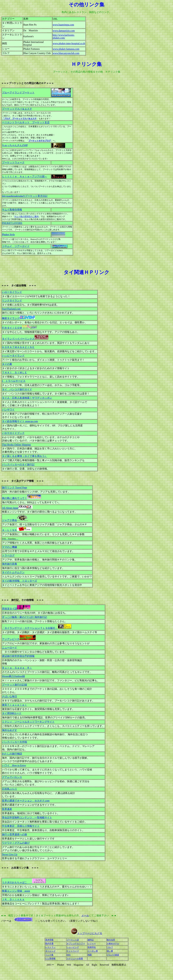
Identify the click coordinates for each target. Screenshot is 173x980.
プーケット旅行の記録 (15, 685)
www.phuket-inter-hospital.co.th (69, 43)
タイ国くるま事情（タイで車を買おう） (25, 456)
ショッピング (73, 947)
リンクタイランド (12, 301)
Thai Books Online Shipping (16, 445)
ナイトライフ (73, 951)
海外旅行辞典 (10, 564)
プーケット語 (73, 940)
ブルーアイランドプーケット (18, 93)
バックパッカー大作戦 (15, 742)
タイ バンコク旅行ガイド (17, 389)
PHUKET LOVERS (12, 223)
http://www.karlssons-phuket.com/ (64, 36)
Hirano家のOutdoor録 (13, 676)
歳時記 (91, 940)
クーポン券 (93, 951)
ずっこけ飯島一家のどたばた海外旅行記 (25, 617)
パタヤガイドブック (13, 433)
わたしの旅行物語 (12, 754)
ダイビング (50, 951)
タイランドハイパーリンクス (18, 339)
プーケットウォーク (13, 162)
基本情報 (49, 940)
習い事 (110, 951)
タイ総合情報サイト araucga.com (20, 421)
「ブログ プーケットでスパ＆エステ (19, 119)
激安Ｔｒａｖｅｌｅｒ (15, 705)
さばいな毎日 (10, 696)
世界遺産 (7, 809)
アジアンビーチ (11, 639)
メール (85, 915)
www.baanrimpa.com (63, 25)
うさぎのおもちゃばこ (24, 882)
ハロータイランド (12, 292)
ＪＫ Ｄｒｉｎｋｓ (13, 899)
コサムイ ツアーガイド (16, 246)
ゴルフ (110, 947)
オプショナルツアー (76, 943)
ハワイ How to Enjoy (14, 765)
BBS (69, 955)
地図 (90, 955)
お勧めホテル (113, 943)
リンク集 (49, 955)
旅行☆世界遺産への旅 (15, 834)
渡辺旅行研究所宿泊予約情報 (18, 656)
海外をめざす (10, 730)
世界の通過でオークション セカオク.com (26, 801)
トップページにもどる (90, 933)
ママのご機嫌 (10, 547)
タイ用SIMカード (12, 713)
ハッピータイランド (13, 356)
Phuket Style (8, 234)
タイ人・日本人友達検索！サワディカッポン (27, 398)
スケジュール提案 (75, 958)
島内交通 (49, 943)
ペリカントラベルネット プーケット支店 (26, 122)
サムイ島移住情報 (12, 210)
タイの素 (7, 364)
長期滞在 (92, 947)
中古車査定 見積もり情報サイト (21, 826)
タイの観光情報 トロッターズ (20, 581)
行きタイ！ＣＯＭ (12, 328)
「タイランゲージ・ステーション (30, 628)
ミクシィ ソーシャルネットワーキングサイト (28, 722)
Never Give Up (10, 854)
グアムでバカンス (12, 777)
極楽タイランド (11, 318)
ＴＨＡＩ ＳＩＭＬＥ (15, 372)
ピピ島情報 (50, 958)
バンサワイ (8, 410)
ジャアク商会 (10, 520)
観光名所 (111, 940)
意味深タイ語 (16, 609)
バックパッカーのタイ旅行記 (18, 464)
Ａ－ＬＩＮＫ (10, 530)
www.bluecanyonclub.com (66, 53)
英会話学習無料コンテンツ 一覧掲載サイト (27, 818)
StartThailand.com (11, 309)
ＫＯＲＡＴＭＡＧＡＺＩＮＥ (18, 347)
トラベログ (8, 555)
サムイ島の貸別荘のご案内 (26, 216)
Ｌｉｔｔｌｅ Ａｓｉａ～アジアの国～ (25, 176)
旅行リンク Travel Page (15, 487)
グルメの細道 (113, 955)
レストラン (50, 947)
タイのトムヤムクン (13, 572)
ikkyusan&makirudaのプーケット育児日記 (25, 196)
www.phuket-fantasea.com (66, 49)
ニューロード (10, 648)
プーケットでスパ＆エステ (17, 109)
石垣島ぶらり (10, 789)
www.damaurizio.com (64, 31)
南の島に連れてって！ (15, 498)
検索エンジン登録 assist (16, 891)
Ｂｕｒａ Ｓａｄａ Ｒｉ (17, 668)
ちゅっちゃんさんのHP (15, 145)
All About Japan (10, 508)
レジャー (92, 943)
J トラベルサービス (14, 381)
